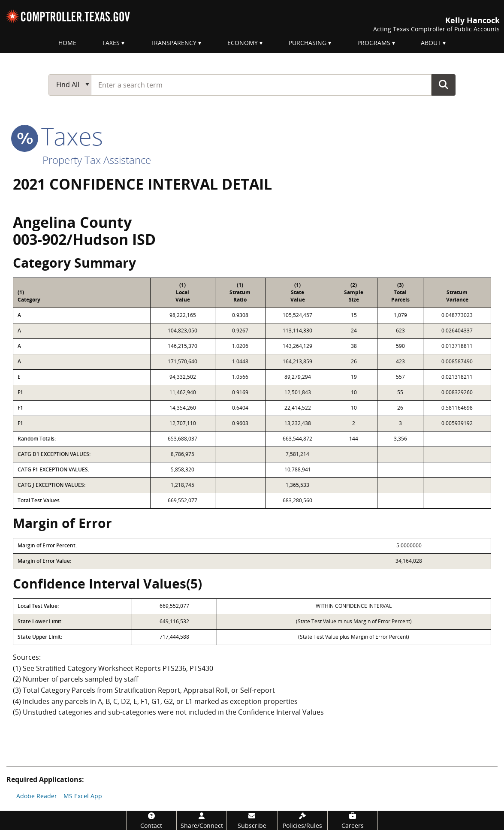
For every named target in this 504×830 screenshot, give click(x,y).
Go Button (444, 85)
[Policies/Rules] (302, 820)
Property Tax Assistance (97, 160)
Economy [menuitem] (243, 43)
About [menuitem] (431, 43)
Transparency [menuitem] (174, 43)
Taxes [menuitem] (111, 43)
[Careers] (353, 820)
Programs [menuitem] (374, 43)
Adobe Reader (37, 796)
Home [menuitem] (67, 43)
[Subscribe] (252, 820)
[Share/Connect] (202, 820)
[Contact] (151, 820)
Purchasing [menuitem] (308, 43)
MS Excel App (83, 796)
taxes (58, 136)
